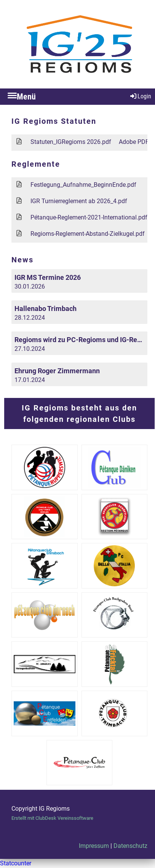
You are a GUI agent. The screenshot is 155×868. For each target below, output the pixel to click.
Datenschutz (130, 846)
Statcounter (16, 863)
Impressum (94, 846)
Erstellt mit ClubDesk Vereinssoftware (52, 818)
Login (140, 96)
